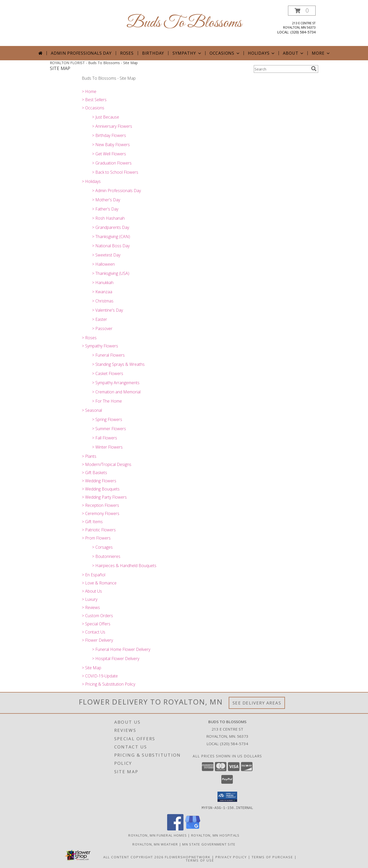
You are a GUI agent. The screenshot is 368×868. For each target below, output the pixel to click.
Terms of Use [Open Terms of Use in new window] (200, 860)
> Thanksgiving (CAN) (111, 237)
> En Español (94, 575)
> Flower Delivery (97, 640)
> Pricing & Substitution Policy (108, 684)
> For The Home (107, 401)
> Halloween (103, 264)
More (321, 53)
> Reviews (91, 607)
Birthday (153, 53)
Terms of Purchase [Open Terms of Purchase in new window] (272, 857)
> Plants (89, 456)
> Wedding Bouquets (101, 489)
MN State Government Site (209, 844)
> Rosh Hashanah (108, 218)
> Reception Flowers (100, 505)
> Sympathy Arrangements (116, 383)
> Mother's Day (106, 200)
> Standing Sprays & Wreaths (118, 364)
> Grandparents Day (111, 227)
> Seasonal (92, 410)
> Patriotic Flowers (99, 530)
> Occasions (93, 108)
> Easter (100, 319)
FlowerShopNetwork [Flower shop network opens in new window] (188, 857)
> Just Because (106, 117)
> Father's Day (105, 209)
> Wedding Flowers (99, 481)
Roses (127, 53)
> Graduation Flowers (112, 163)
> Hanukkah (103, 283)
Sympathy (187, 53)
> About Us (92, 591)
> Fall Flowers (105, 438)
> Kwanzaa (102, 292)
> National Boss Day (111, 246)
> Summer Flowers (109, 429)
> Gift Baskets (94, 473)
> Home (89, 91)
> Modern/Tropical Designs (107, 464)
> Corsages (102, 547)
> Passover (102, 329)
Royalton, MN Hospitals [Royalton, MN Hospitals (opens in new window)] (215, 835)
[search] (314, 69)
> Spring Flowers (107, 419)
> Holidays (91, 181)
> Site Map (91, 668)
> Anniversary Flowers (112, 126)
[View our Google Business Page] (193, 829)
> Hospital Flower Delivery (116, 659)
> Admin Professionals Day (116, 191)
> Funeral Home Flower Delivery (121, 649)
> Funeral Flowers (108, 355)
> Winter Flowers (107, 447)
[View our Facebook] (175, 829)
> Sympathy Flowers (100, 346)
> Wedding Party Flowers (104, 497)
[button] (302, 11)
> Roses (89, 338)
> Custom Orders (97, 616)
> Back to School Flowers (115, 172)
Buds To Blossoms (184, 23)
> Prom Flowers (96, 538)
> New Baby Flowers (111, 145)
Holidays (262, 53)
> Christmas (103, 301)
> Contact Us (94, 632)
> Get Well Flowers (109, 154)
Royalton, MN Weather (155, 844)
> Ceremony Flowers (101, 513)
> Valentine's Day (107, 310)
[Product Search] (281, 69)
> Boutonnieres (106, 556)
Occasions (225, 53)
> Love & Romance (99, 583)
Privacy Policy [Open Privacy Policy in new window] (231, 857)
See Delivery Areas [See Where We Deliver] (257, 703)
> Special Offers (96, 624)
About (294, 53)
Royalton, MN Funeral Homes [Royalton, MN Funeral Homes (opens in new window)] (158, 835)
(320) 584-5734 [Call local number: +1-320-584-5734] (303, 32)
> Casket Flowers (108, 373)
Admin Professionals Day (81, 53)
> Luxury (90, 599)
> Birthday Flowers (109, 135)
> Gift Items (92, 522)
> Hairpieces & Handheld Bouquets (124, 566)
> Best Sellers (94, 100)
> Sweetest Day (106, 255)
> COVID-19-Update (100, 676)
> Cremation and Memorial (116, 392)
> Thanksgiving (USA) (111, 273)
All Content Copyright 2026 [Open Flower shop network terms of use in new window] (133, 857)
